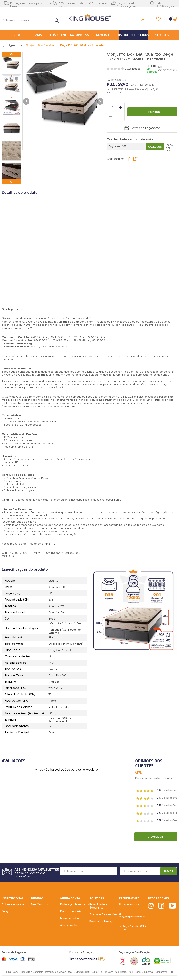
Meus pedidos (70, 919)
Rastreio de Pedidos (133, 35)
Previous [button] (11, 55)
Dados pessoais (71, 912)
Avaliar (157, 837)
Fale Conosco (40, 905)
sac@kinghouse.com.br (132, 917)
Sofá (16, 35)
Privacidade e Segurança (98, 907)
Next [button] (11, 181)
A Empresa (162, 35)
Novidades (104, 35)
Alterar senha (69, 926)
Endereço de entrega (75, 905)
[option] (11, 62)
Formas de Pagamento (146, 119)
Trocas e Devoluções (103, 915)
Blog (5, 912)
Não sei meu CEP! (169, 140)
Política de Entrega (102, 922)
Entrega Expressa (75, 35)
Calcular (153, 137)
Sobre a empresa (13, 905)
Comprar (152, 107)
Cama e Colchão (46, 35)
